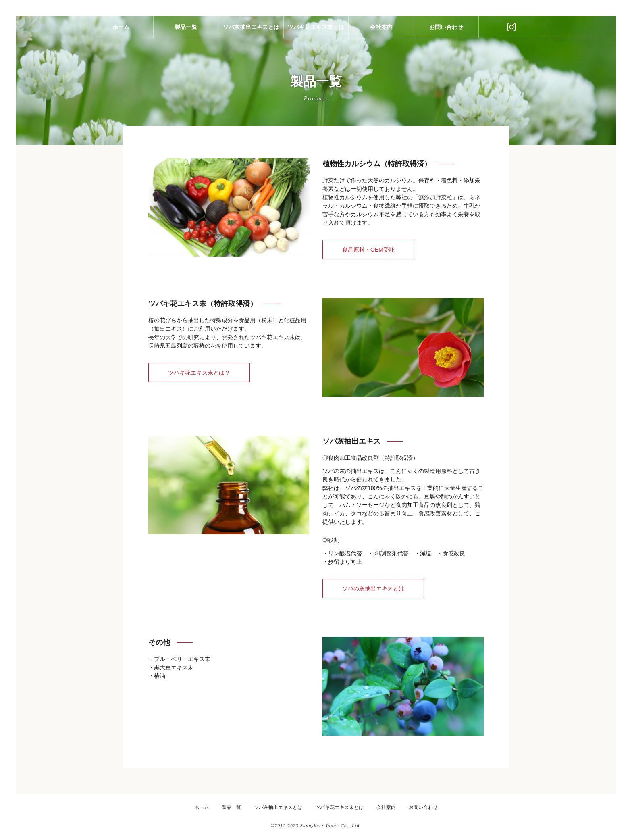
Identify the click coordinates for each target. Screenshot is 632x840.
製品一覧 (186, 33)
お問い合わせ (446, 33)
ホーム (121, 33)
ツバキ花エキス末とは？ (199, 373)
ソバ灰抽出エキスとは (251, 33)
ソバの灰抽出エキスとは (373, 588)
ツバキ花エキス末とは (316, 33)
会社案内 (381, 33)
